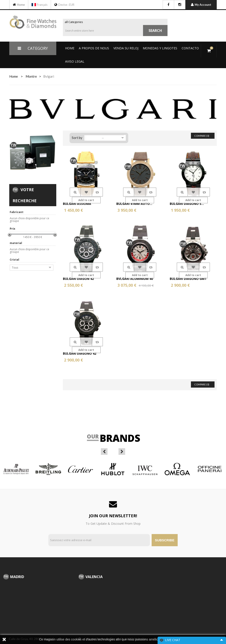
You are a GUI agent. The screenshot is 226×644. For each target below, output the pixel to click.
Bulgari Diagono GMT (188, 279)
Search (155, 31)
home (14, 76)
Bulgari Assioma (77, 204)
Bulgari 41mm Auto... (134, 204)
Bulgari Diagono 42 (80, 353)
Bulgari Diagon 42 (78, 279)
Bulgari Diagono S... (187, 204)
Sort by (77, 137)
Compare (97, 192)
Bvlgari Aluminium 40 (135, 279)
